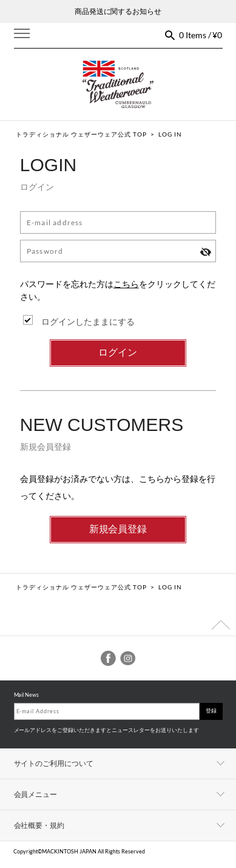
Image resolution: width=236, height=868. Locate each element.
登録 (211, 711)
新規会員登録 (118, 529)
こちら (126, 284)
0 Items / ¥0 (201, 35)
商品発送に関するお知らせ (118, 11)
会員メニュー (36, 794)
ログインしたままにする (88, 321)
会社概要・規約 (39, 825)
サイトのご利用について (54, 763)
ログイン (118, 352)
